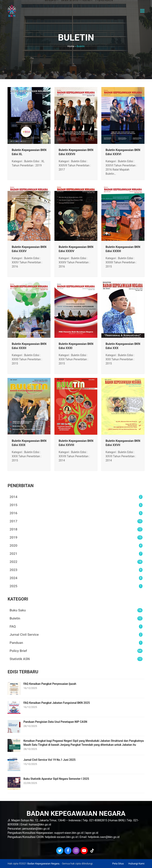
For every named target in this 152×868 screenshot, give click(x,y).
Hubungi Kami (136, 864)
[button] (142, 11)
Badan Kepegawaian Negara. (44, 864)
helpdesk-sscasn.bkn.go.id (61, 837)
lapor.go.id (92, 833)
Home (71, 46)
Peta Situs (118, 864)
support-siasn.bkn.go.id (69, 833)
